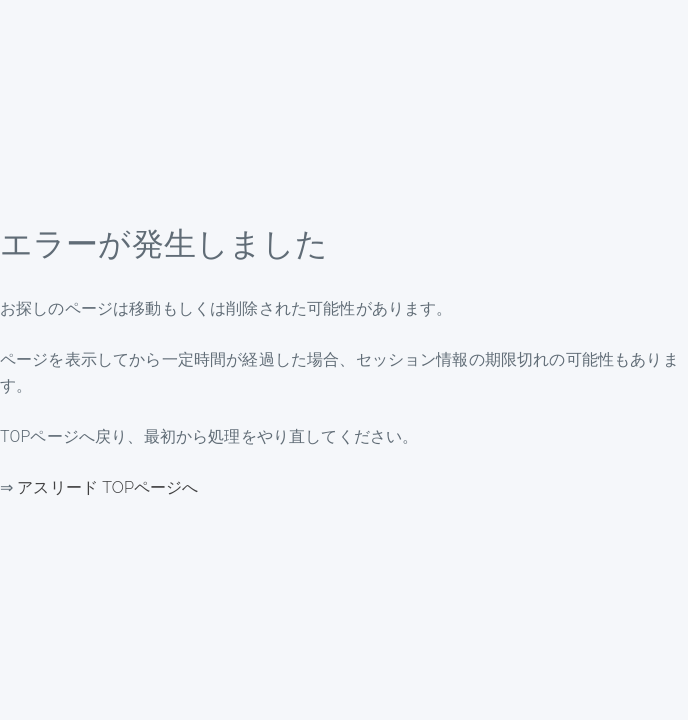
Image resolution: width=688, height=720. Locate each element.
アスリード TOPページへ (107, 487)
